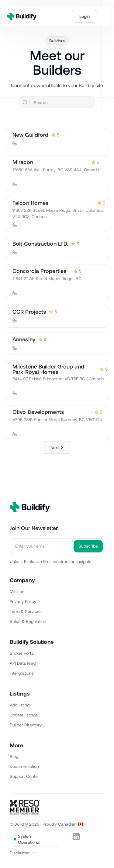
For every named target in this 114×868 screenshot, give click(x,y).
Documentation (24, 766)
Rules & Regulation (28, 621)
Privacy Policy (23, 601)
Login (85, 16)
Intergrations (22, 673)
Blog (14, 756)
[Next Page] (57, 447)
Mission (17, 591)
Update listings (24, 715)
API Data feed (23, 663)
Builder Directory (26, 725)
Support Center (24, 776)
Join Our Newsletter (34, 528)
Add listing (20, 705)
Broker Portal (22, 653)
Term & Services (26, 611)
